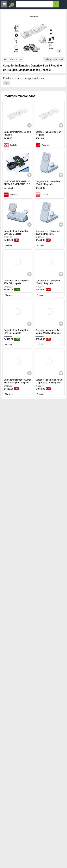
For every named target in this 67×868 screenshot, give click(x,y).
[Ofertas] (34, 4)
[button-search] (56, 4)
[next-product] (54, 59)
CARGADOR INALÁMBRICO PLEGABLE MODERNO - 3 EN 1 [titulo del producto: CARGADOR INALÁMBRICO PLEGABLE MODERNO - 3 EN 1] (18, 184)
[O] (6, 83)
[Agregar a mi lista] (29, 125)
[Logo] (12, 4)
